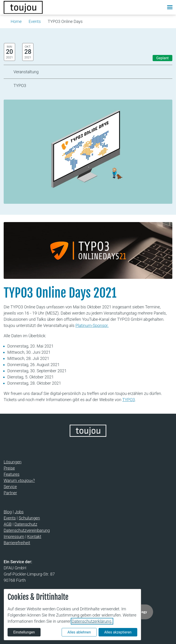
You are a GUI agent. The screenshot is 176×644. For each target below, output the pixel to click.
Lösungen (13, 462)
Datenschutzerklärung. (92, 621)
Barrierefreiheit (17, 543)
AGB (8, 524)
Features (12, 474)
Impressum (14, 537)
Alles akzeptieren (118, 632)
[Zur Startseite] (23, 7)
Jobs (19, 512)
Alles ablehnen (79, 632)
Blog (8, 512)
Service (10, 487)
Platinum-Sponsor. (92, 325)
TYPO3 (129, 400)
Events (35, 21)
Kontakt (34, 537)
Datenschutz (26, 524)
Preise (9, 468)
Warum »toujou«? (19, 480)
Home (16, 21)
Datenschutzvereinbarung (27, 530)
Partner (10, 493)
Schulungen (29, 518)
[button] (159, 7)
